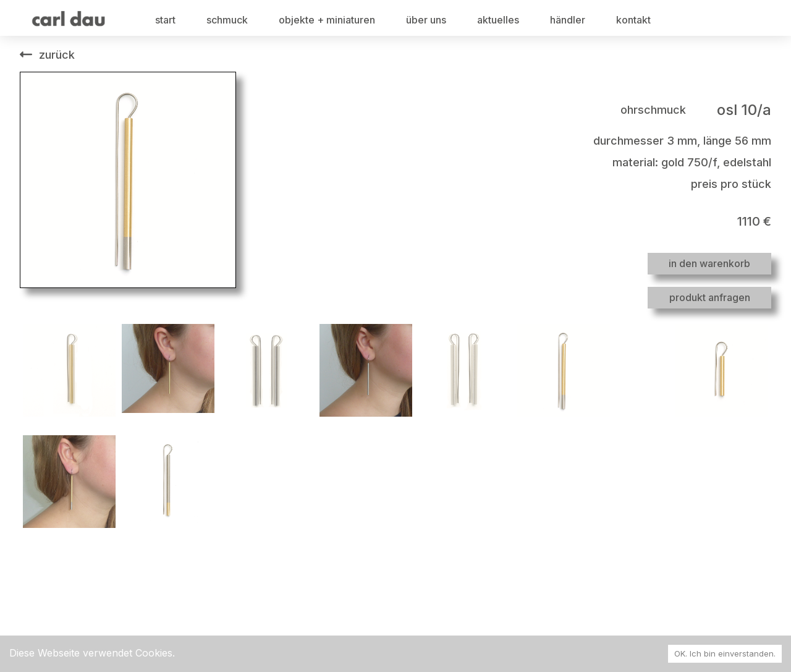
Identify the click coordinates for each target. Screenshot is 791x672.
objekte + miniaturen (327, 20)
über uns (426, 20)
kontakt (633, 20)
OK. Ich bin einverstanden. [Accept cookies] (725, 653)
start (165, 20)
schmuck (227, 20)
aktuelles (498, 20)
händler (568, 20)
